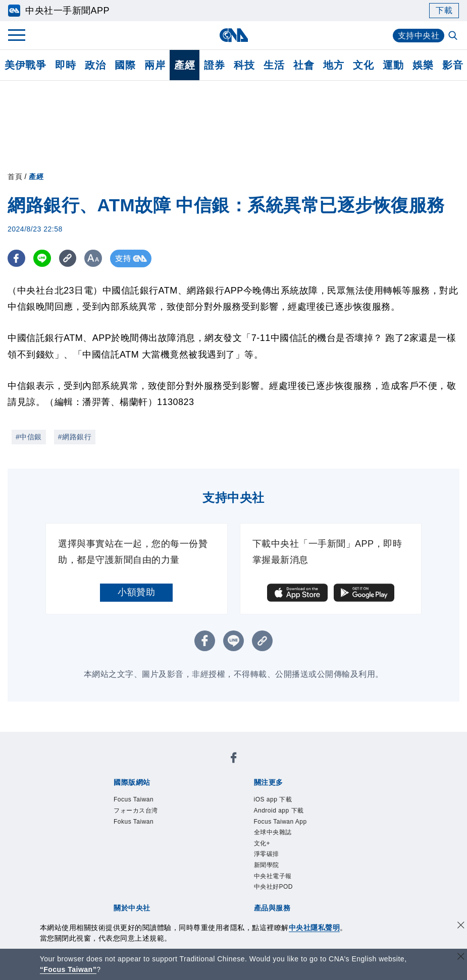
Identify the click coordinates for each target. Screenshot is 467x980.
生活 (274, 65)
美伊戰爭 (25, 65)
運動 (393, 65)
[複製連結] (68, 258)
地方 (333, 65)
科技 (244, 65)
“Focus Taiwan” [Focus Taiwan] (68, 969)
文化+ (262, 843)
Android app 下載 (279, 811)
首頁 (15, 177)
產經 (185, 65)
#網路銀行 (75, 437)
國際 (125, 65)
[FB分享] (16, 258)
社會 (304, 65)
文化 (363, 65)
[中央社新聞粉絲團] (234, 759)
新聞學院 (267, 865)
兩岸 (155, 65)
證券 (214, 65)
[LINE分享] (42, 258)
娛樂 (423, 65)
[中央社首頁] (233, 35)
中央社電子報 (273, 876)
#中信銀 (29, 437)
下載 (444, 10)
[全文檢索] (454, 36)
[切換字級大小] (94, 258)
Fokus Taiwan (134, 822)
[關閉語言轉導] (461, 958)
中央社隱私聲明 (315, 928)
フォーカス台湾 (136, 811)
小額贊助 (136, 592)
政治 (95, 65)
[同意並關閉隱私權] (461, 926)
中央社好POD (274, 887)
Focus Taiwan (134, 799)
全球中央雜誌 (273, 832)
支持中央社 (419, 36)
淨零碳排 (267, 854)
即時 (65, 65)
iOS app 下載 (273, 799)
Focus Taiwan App (280, 822)
